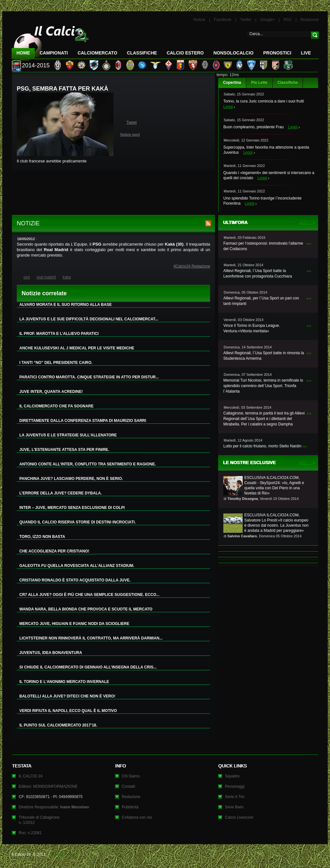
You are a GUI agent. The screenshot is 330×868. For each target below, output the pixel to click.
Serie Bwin (234, 807)
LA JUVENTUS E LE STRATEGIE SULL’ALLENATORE (68, 435)
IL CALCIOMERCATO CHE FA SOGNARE (56, 406)
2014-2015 (36, 65)
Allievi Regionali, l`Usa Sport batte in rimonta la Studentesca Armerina (264, 356)
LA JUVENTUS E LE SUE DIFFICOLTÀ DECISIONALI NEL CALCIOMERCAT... (89, 319)
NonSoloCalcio (233, 53)
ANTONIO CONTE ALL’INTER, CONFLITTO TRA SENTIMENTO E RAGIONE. (88, 464)
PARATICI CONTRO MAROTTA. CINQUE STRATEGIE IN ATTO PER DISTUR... (89, 377)
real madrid (46, 277)
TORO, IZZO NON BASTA (42, 537)
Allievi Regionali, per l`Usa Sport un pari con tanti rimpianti (261, 301)
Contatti (128, 786)
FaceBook (223, 20)
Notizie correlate (44, 293)
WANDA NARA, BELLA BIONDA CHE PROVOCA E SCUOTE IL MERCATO (86, 609)
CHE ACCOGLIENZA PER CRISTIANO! (54, 551)
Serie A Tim (235, 797)
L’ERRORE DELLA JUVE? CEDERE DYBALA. (61, 493)
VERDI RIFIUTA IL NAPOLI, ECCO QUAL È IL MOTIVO (68, 711)
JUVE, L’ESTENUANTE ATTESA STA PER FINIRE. (64, 450)
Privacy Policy (63, 854)
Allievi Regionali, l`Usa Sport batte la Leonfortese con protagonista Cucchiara (258, 273)
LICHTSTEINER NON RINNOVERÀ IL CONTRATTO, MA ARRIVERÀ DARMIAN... (91, 638)
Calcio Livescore (239, 817)
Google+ (267, 20)
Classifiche (288, 83)
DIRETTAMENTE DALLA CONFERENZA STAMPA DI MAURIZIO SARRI (83, 421)
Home (23, 53)
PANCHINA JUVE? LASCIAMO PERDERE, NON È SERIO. (71, 479)
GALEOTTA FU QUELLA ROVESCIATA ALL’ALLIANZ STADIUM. (77, 566)
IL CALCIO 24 (31, 776)
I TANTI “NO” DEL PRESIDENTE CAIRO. (56, 363)
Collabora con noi (137, 817)
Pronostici (277, 53)
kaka (67, 277)
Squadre (232, 776)
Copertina (232, 83)
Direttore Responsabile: (54, 807)
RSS (288, 20)
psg (27, 277)
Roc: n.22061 (30, 833)
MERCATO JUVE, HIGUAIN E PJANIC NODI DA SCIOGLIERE (74, 624)
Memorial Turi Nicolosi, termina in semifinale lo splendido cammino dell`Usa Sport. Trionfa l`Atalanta (263, 386)
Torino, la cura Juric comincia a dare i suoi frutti (264, 101)
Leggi (228, 107)
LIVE (306, 53)
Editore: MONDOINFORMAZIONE (48, 786)
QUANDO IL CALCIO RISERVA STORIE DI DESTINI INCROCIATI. (78, 522)
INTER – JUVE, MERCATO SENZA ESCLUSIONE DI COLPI (72, 508)
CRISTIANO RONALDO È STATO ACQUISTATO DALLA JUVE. (75, 580)
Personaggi (235, 786)
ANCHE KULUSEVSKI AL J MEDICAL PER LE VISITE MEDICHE (77, 348)
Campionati (54, 53)
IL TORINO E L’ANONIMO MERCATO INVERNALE (64, 682)
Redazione (310, 20)
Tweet (131, 122)
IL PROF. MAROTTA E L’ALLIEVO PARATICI (59, 334)
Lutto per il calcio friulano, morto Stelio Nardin (262, 446)
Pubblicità (130, 807)
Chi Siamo (131, 776)
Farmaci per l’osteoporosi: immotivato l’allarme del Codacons (263, 246)
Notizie (199, 20)
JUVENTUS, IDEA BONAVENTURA (51, 653)
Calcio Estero (185, 53)
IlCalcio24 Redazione (192, 266)
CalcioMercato (97, 53)
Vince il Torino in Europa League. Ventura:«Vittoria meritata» (252, 328)
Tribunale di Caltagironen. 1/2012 (39, 820)
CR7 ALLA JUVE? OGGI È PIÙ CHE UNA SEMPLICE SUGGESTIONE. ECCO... (89, 595)
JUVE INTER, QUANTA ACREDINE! (51, 392)
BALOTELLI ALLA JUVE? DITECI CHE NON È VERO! (67, 696)
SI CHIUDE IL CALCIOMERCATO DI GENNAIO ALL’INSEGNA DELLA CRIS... (88, 667)
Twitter (246, 20)
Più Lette (259, 83)
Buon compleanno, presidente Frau (253, 127)
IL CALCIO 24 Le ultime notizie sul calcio (50, 41)
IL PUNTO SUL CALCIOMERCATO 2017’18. (58, 725)
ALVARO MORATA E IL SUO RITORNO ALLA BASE (66, 305)
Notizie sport (130, 134)
